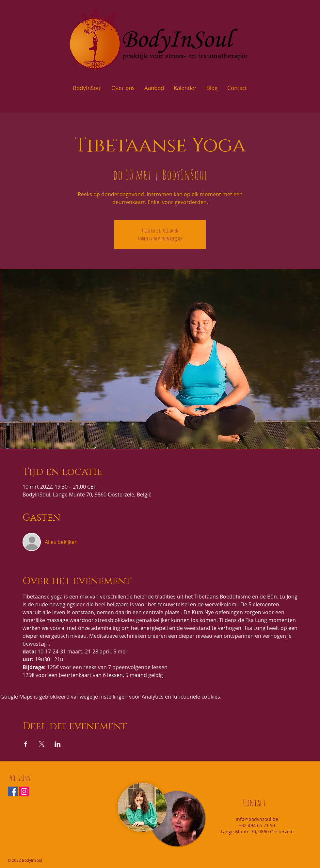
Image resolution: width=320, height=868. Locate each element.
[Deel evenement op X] (42, 744)
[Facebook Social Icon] (13, 791)
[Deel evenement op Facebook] (26, 744)
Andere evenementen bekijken (160, 238)
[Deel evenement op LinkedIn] (58, 744)
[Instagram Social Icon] (24, 791)
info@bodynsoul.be (257, 819)
